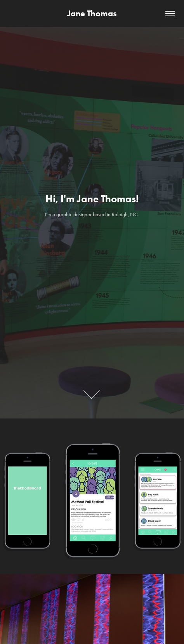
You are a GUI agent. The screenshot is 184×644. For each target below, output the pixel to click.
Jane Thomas (92, 13)
